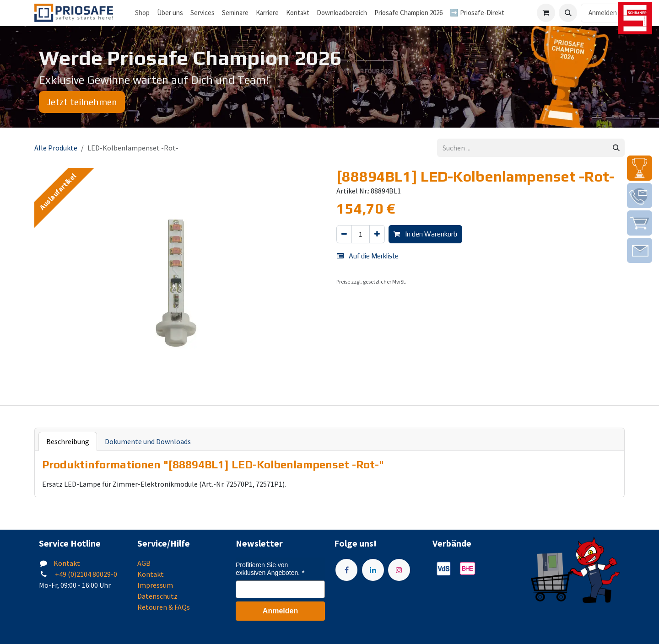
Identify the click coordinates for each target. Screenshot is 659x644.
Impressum (155, 585)
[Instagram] (399, 570)
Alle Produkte (56, 148)
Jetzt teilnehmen (82, 102)
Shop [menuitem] (142, 13)
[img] (640, 168)
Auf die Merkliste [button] (368, 256)
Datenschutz (157, 596)
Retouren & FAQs (164, 607)
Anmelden (603, 13)
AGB (144, 563)
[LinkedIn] (373, 570)
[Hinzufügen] (377, 234)
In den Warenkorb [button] (425, 234)
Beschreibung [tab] (68, 441)
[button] (568, 13)
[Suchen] (616, 148)
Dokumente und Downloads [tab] (148, 441)
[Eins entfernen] (344, 234)
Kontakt (67, 563)
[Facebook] (346, 570)
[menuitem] (170, 13)
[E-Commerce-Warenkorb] (546, 13)
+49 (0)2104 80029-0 (85, 574)
